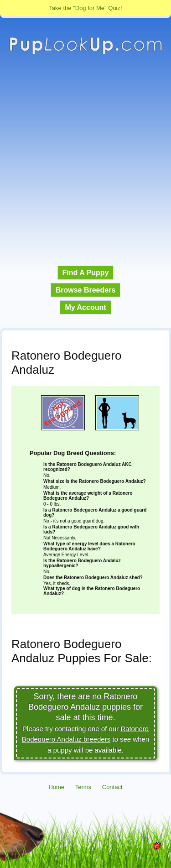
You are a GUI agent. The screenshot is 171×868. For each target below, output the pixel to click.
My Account (85, 307)
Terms (83, 787)
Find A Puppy (86, 273)
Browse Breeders (86, 290)
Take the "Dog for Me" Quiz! (85, 8)
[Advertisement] (85, 160)
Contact (112, 787)
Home (56, 787)
